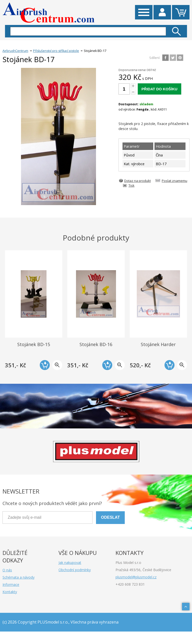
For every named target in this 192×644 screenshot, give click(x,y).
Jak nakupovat (70, 563)
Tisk (131, 185)
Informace (11, 584)
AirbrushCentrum (15, 51)
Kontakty (10, 592)
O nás (7, 570)
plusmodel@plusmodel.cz (136, 577)
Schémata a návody (18, 577)
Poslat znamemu (174, 181)
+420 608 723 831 (130, 584)
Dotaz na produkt (137, 181)
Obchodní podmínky (75, 570)
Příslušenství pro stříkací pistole (56, 51)
